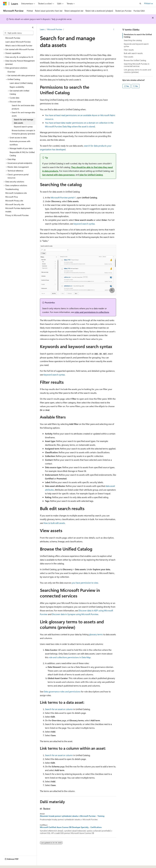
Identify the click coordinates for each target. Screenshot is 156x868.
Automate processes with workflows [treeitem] (20, 143)
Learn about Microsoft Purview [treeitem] (18, 42)
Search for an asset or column (59, 709)
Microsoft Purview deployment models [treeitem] (18, 210)
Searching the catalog (133, 40)
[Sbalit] (33, 27)
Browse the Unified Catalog (135, 60)
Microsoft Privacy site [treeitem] (14, 201)
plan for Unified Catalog (91, 175)
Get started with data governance (58, 175)
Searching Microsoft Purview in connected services (137, 65)
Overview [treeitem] (11, 72)
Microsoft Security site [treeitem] (15, 204)
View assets (128, 57)
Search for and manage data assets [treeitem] (24, 121)
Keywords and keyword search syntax (136, 45)
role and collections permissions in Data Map (70, 657)
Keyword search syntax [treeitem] (23, 127)
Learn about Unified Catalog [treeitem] (21, 83)
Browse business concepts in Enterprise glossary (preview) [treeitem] (23, 132)
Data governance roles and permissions (62, 692)
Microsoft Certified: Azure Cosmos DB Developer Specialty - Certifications (71, 827)
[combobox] (18, 33)
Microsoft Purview (55, 29)
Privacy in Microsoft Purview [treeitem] (17, 215)
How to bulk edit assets (54, 523)
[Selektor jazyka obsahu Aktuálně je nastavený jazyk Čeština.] (9, 864)
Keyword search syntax (54, 375)
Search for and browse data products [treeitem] (23, 107)
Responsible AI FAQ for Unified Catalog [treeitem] (22, 154)
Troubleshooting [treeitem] (12, 189)
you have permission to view (85, 583)
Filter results (129, 50)
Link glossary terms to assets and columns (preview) (137, 71)
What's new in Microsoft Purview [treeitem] (19, 45)
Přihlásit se (148, 3)
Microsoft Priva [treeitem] (12, 197)
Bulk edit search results (133, 53)
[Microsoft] (5, 4)
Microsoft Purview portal (62, 197)
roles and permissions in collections (92, 312)
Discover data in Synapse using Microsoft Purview (75, 614)
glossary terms (96, 634)
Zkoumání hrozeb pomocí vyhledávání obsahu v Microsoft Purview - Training (72, 816)
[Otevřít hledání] (140, 4)
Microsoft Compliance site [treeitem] (16, 193)
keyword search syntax (84, 224)
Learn (42, 29)
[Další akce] (114, 30)
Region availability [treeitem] (17, 87)
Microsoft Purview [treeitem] (13, 38)
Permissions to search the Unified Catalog (138, 36)
